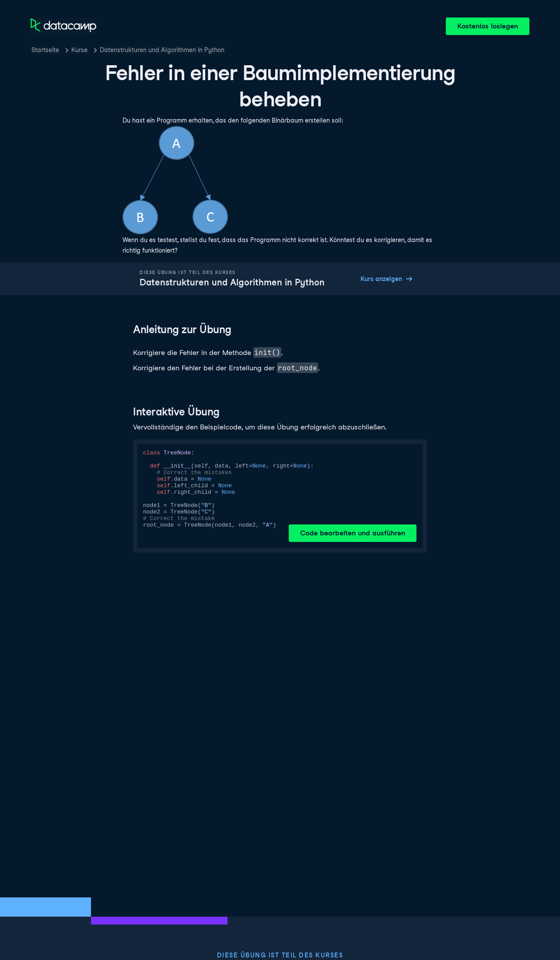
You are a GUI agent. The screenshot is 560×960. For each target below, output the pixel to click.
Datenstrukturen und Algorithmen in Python (162, 50)
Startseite (45, 50)
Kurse (79, 50)
